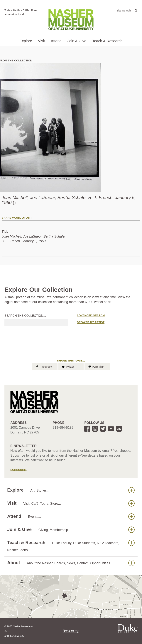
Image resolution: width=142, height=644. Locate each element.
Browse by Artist (91, 322)
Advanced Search (91, 315)
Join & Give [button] (77, 41)
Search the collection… (25, 316)
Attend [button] (56, 41)
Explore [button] (26, 41)
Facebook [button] (44, 366)
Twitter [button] (68, 366)
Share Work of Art (17, 218)
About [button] (71, 563)
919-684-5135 (63, 428)
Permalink (96, 366)
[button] (127, 10)
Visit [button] (41, 41)
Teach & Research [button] (107, 41)
